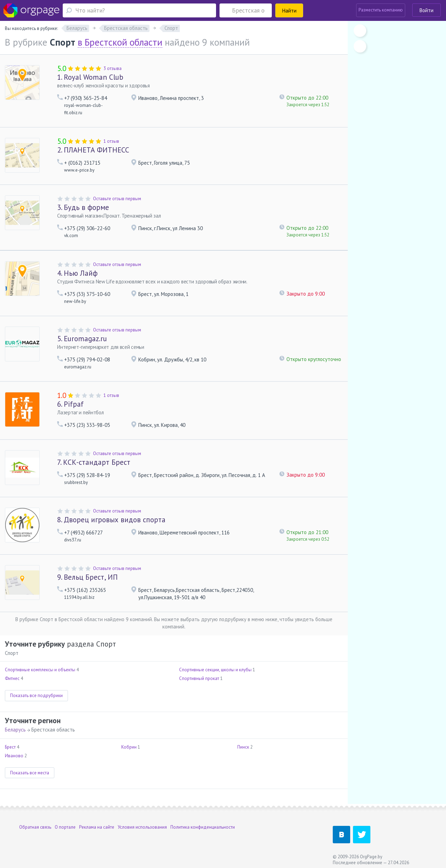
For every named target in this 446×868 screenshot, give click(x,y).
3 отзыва (113, 68)
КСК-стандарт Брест (94, 462)
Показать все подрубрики (36, 695)
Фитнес (12, 678)
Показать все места (30, 773)
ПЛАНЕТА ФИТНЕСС (93, 150)
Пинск (243, 747)
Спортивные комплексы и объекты (40, 670)
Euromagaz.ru (82, 339)
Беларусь (15, 730)
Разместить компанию (381, 10)
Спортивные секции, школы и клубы (215, 670)
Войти (426, 10)
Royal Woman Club (90, 77)
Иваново (14, 756)
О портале (65, 827)
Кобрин (129, 747)
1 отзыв (111, 141)
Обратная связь (35, 827)
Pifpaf (70, 404)
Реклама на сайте (97, 827)
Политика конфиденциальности (203, 827)
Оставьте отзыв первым (117, 199)
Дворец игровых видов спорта (111, 520)
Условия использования (142, 827)
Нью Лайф (77, 273)
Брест (10, 747)
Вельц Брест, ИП (87, 577)
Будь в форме (83, 207)
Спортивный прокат (199, 678)
